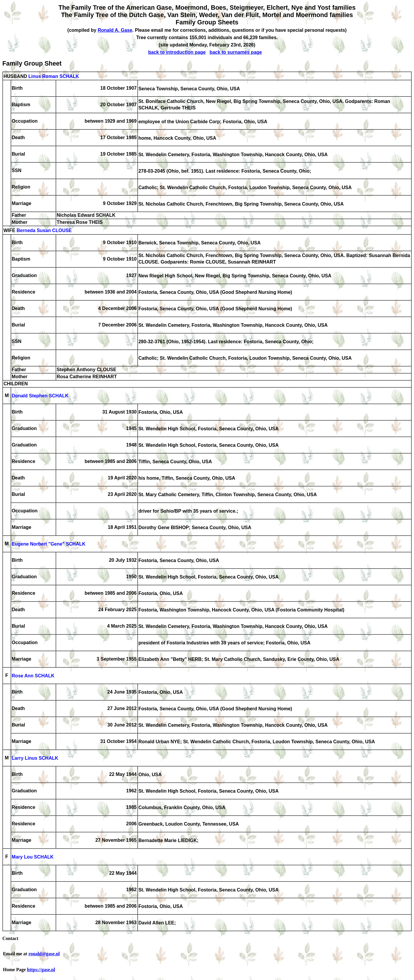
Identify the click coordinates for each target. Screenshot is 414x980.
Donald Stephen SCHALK (40, 396)
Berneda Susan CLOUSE (44, 231)
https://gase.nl (41, 970)
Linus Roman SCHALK (54, 76)
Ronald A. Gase (115, 30)
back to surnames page (236, 52)
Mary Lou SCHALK (33, 857)
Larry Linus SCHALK (35, 758)
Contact (10, 938)
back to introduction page (177, 52)
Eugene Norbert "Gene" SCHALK (49, 544)
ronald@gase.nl (44, 954)
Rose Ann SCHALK (33, 676)
